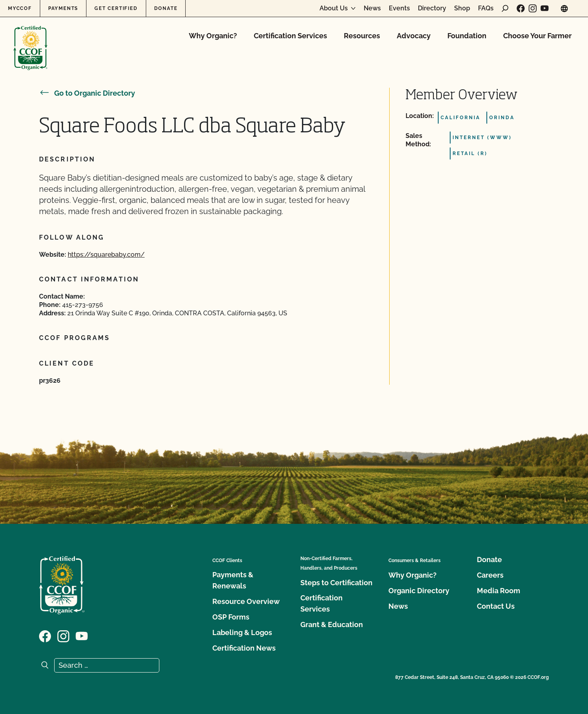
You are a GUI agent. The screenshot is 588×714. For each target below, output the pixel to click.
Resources (362, 36)
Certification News (244, 648)
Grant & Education (332, 625)
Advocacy (414, 36)
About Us (334, 8)
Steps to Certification (336, 583)
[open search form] (505, 8)
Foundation (467, 36)
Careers (490, 575)
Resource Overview (246, 601)
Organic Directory (419, 591)
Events (399, 8)
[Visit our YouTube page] (545, 8)
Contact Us (496, 606)
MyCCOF (20, 8)
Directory (432, 8)
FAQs (486, 8)
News (372, 8)
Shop (462, 8)
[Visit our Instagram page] (533, 8)
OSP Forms (231, 617)
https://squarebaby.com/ (106, 255)
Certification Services (290, 36)
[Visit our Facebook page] (521, 8)
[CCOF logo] (30, 40)
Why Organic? (213, 36)
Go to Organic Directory (87, 93)
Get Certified (116, 8)
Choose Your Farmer (537, 36)
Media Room (499, 591)
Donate (166, 8)
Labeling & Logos (242, 632)
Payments (63, 8)
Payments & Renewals (233, 580)
